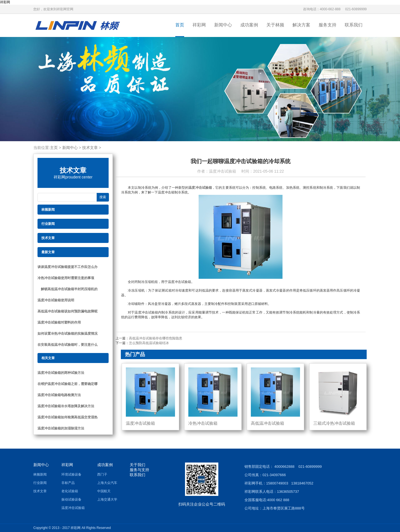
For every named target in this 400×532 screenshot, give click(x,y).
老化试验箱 (70, 491)
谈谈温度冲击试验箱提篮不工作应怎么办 (67, 267)
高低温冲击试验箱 (267, 423)
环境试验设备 (71, 474)
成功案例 (249, 25)
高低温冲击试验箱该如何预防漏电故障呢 (67, 311)
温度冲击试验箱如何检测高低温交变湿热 (67, 417)
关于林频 (275, 25)
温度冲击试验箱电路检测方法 (59, 395)
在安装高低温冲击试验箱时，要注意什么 (67, 345)
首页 (180, 25)
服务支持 (327, 25)
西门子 (102, 474)
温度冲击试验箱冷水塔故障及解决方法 (66, 406)
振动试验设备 (71, 499)
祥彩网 (5, 2)
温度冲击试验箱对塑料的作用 (59, 322)
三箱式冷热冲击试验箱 (334, 423)
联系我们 (354, 25)
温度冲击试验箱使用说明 (56, 300)
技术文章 (90, 148)
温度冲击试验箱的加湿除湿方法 (61, 428)
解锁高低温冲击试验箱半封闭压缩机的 (67, 289)
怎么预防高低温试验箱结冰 (149, 343)
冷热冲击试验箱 (203, 423)
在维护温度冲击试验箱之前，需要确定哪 (67, 384)
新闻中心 (223, 25)
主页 (54, 148)
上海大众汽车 (107, 483)
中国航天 (104, 491)
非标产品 (68, 483)
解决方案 (301, 25)
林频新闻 (40, 474)
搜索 (103, 197)
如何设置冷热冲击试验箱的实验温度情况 (67, 334)
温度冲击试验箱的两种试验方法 (61, 373)
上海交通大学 (107, 499)
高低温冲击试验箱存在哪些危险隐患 (156, 338)
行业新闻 (40, 483)
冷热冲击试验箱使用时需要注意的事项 (66, 278)
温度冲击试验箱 (200, 188)
